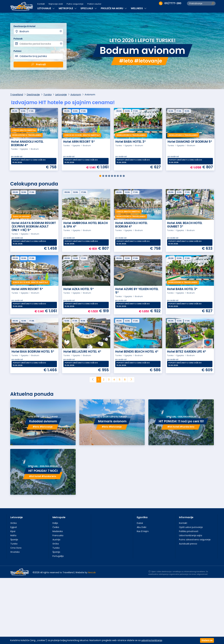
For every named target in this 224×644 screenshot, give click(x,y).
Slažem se (207, 640)
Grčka (13, 523)
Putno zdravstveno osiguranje (195, 540)
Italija (55, 523)
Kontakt (41, 4)
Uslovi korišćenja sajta (191, 535)
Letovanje (61, 95)
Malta (13, 535)
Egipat (14, 527)
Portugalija (58, 556)
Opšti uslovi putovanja (191, 527)
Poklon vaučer (94, 4)
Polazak (18, 39)
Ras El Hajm (143, 531)
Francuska (58, 535)
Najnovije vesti (56, 4)
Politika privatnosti (189, 531)
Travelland (17, 95)
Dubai (140, 523)
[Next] (131, 380)
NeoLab (92, 572)
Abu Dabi (142, 527)
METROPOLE (68, 8)
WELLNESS (139, 8)
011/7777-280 (170, 3)
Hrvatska (15, 552)
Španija (14, 540)
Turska (47, 95)
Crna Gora (16, 548)
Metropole (59, 517)
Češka (56, 527)
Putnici (17, 51)
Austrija (56, 540)
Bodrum (24, 31)
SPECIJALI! (89, 8)
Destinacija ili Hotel (24, 26)
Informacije (186, 517)
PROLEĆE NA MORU (114, 8)
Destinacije (33, 95)
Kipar (13, 531)
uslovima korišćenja (152, 640)
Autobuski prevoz (188, 544)
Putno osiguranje (75, 4)
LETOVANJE (46, 8)
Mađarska (58, 531)
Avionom (76, 95)
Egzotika (142, 517)
